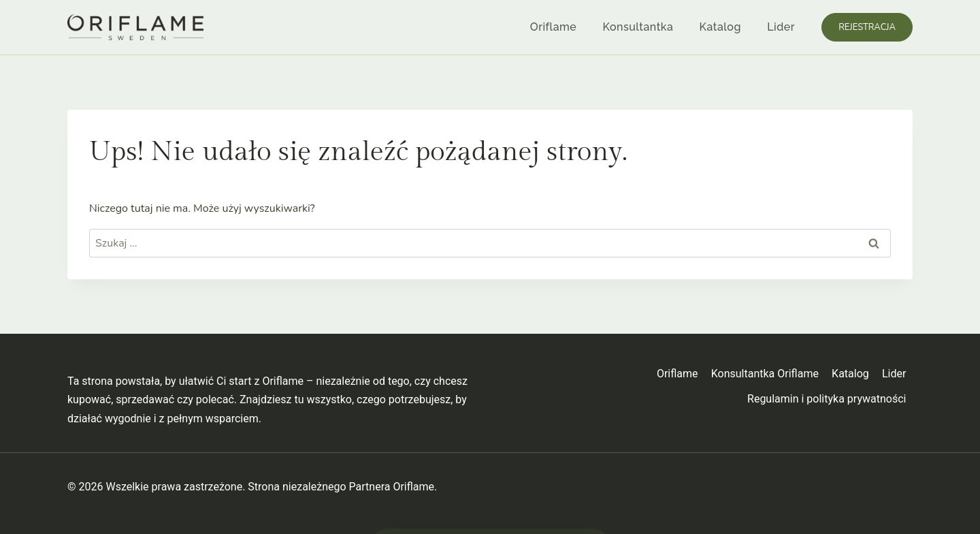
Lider (781, 27)
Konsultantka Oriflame (765, 374)
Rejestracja (867, 27)
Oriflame (553, 27)
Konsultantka (638, 27)
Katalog (720, 27)
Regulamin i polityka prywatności (827, 399)
